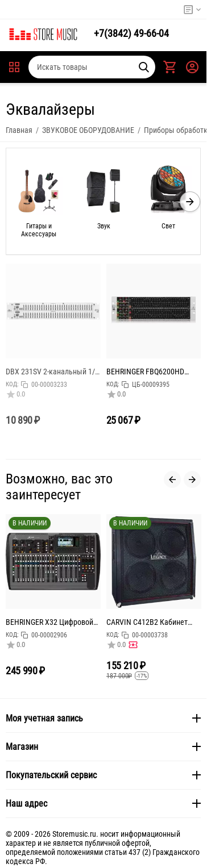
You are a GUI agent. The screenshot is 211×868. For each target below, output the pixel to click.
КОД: (12, 384)
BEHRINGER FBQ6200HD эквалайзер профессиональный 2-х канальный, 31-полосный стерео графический (148, 372)
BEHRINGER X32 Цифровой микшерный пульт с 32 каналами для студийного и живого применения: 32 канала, (52, 622)
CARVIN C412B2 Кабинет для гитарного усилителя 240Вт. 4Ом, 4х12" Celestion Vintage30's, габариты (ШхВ (151, 622)
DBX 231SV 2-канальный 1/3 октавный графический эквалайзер (52, 372)
